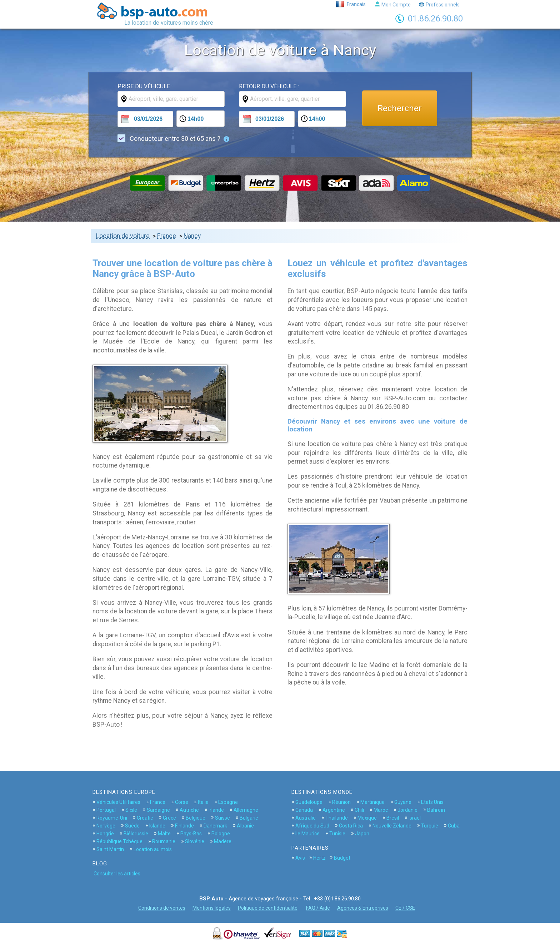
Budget (342, 858)
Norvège (106, 826)
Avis (300, 858)
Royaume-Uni (112, 818)
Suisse (222, 818)
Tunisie (337, 834)
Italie (203, 802)
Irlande (216, 810)
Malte (164, 834)
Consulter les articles (117, 874)
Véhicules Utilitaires (118, 802)
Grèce (169, 818)
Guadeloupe (309, 802)
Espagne (228, 802)
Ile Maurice (307, 834)
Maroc (381, 810)
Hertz (319, 858)
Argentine (334, 810)
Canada (304, 810)
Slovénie (195, 841)
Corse (182, 802)
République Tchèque (119, 841)
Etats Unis (432, 802)
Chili (359, 810)
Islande (157, 826)
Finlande (184, 826)
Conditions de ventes (162, 908)
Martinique (372, 802)
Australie (306, 818)
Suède (132, 826)
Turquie (430, 826)
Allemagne (246, 810)
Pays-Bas (191, 834)
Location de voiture (123, 236)
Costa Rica (351, 826)
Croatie (145, 818)
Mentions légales (212, 908)
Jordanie (407, 810)
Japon (362, 834)
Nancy (192, 236)
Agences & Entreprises (363, 908)
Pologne (221, 834)
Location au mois (153, 849)
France (167, 236)
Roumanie (164, 841)
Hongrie (105, 834)
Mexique (367, 818)
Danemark (215, 826)
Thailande (337, 818)
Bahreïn (436, 810)
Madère (223, 841)
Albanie (245, 826)
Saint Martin (110, 849)
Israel (415, 818)
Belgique (196, 818)
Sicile (131, 810)
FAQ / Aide (318, 908)
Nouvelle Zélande (392, 826)
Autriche (189, 810)
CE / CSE (405, 908)
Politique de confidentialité (268, 908)
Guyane (403, 802)
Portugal (106, 810)
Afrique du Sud (312, 826)
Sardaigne (158, 810)
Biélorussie (136, 834)
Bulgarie (249, 818)
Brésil (393, 818)
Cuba (454, 826)
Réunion (341, 802)
